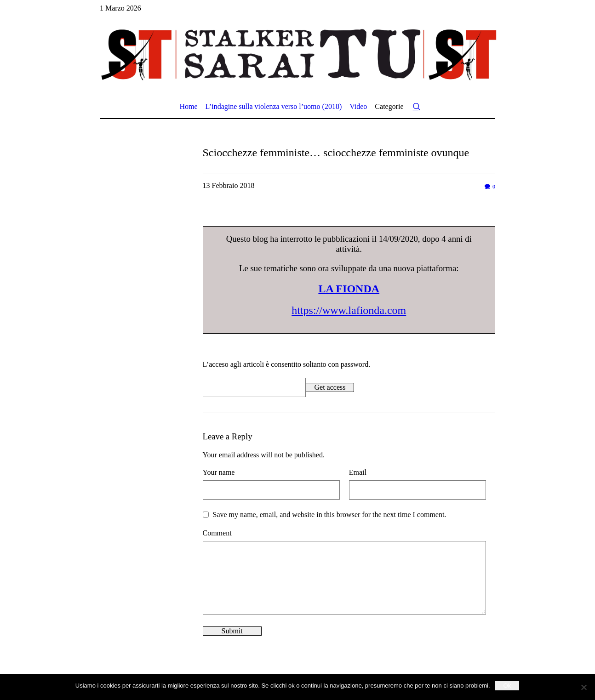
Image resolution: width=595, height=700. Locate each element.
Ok (507, 686)
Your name (219, 472)
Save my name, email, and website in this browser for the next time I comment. (330, 515)
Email (358, 472)
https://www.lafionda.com (349, 310)
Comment (217, 533)
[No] (584, 687)
